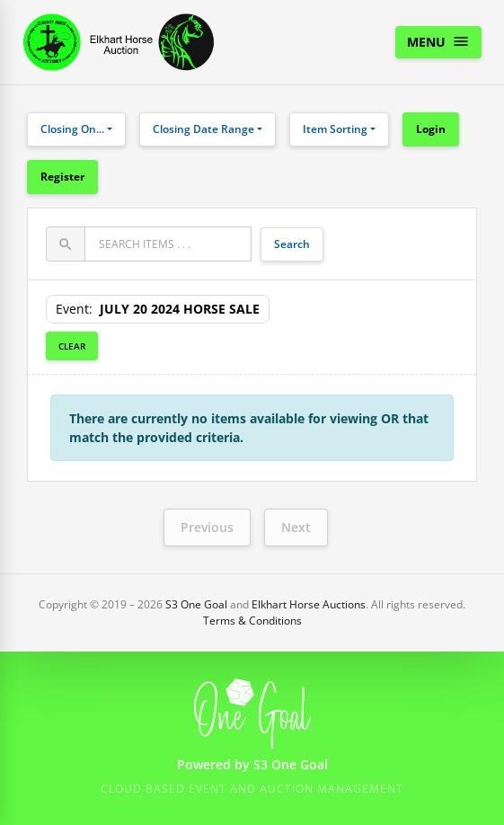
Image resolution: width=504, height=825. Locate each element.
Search (292, 244)
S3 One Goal (196, 604)
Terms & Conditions (252, 621)
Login (431, 129)
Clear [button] (72, 346)
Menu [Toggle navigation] (438, 41)
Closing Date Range (203, 129)
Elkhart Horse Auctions (309, 604)
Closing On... (72, 129)
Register (62, 177)
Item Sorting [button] (335, 129)
